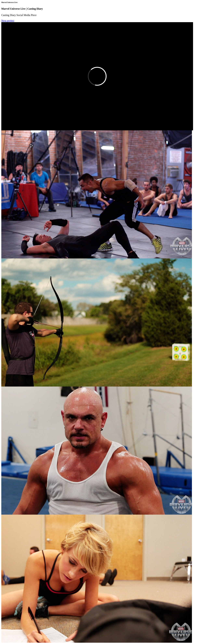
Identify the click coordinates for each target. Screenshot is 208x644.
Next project (8, 21)
